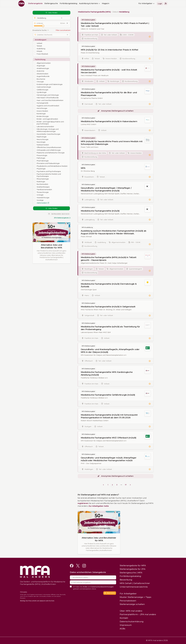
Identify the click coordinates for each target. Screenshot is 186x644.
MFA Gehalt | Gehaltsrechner (135, 583)
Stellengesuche (51, 3)
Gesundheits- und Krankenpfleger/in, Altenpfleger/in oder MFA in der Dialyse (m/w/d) (110, 351)
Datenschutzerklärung (132, 621)
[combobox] (93, 577)
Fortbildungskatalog (68, 3)
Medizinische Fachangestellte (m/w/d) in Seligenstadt (108, 307)
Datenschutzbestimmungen (102, 587)
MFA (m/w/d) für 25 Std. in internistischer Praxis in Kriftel (109, 50)
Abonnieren (110, 593)
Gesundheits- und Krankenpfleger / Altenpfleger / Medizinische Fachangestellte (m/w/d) (106, 189)
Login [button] (160, 4)
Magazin (106, 3)
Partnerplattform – (138, 614)
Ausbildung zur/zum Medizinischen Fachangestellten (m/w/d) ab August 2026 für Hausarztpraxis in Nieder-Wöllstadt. (114, 232)
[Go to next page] (130, 485)
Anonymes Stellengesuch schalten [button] (116, 111)
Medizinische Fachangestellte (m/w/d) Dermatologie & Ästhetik (109, 285)
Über (131, 611)
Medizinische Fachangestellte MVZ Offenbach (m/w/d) (109, 438)
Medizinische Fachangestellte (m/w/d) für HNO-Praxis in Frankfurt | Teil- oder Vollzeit (115, 25)
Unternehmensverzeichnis (134, 587)
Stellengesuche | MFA (131, 573)
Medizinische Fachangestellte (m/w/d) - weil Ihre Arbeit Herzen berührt (109, 71)
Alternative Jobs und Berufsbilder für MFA (52, 246)
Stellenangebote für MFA (133, 565)
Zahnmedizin (43, 203)
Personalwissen (128, 601)
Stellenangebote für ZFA (133, 569)
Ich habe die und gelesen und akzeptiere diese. (93, 588)
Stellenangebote (35, 3)
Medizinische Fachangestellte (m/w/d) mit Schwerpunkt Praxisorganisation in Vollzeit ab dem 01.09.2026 (109, 416)
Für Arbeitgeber (147, 3)
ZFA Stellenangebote (62, 218)
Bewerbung (126, 580)
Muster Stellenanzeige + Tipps (135, 597)
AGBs (85, 587)
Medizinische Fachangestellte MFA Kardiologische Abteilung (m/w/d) (107, 374)
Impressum (126, 625)
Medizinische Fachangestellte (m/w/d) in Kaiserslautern (109, 122)
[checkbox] (35, 43)
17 (126, 485)
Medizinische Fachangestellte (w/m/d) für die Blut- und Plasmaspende (109, 94)
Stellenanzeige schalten (132, 604)
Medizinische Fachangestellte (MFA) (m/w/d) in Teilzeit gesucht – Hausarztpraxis (109, 259)
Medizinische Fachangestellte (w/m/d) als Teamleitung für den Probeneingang (110, 328)
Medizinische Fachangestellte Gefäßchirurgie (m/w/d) (108, 395)
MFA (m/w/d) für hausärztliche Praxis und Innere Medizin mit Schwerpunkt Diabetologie (112, 143)
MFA (83, 168)
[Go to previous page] (103, 485)
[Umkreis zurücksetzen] (67, 23)
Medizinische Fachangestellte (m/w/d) (100, 211)
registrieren (83, 503)
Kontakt (124, 618)
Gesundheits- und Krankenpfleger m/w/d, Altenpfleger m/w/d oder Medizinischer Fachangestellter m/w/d (109, 459)
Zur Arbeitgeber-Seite (99, 506)
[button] (166, 4)
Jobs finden (51, 13)
